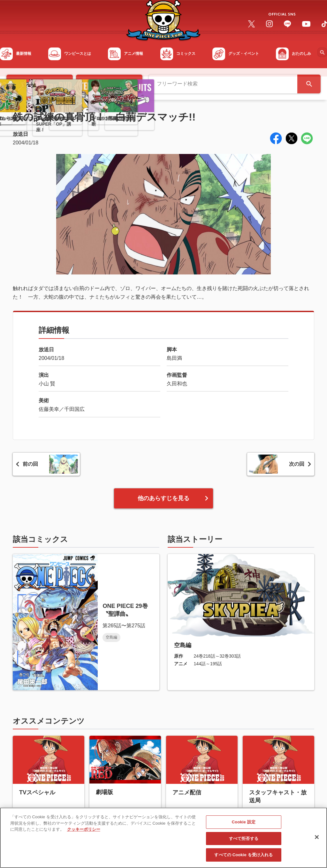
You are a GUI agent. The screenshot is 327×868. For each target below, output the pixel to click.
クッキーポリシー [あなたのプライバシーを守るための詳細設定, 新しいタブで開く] (84, 833)
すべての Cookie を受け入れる (243, 858)
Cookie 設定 (244, 825)
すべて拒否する (244, 842)
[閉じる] (317, 840)
